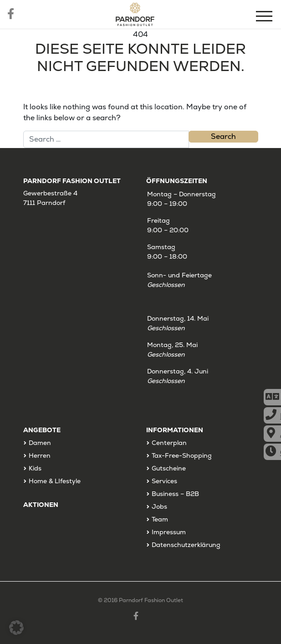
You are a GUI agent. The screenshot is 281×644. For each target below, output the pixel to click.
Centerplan (169, 443)
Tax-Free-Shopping (182, 455)
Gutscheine (169, 468)
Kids (35, 468)
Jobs (159, 506)
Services (164, 481)
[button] (16, 628)
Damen (40, 443)
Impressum (169, 532)
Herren (40, 455)
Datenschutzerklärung (186, 545)
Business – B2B (175, 494)
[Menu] (265, 18)
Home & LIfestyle (55, 481)
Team (160, 519)
